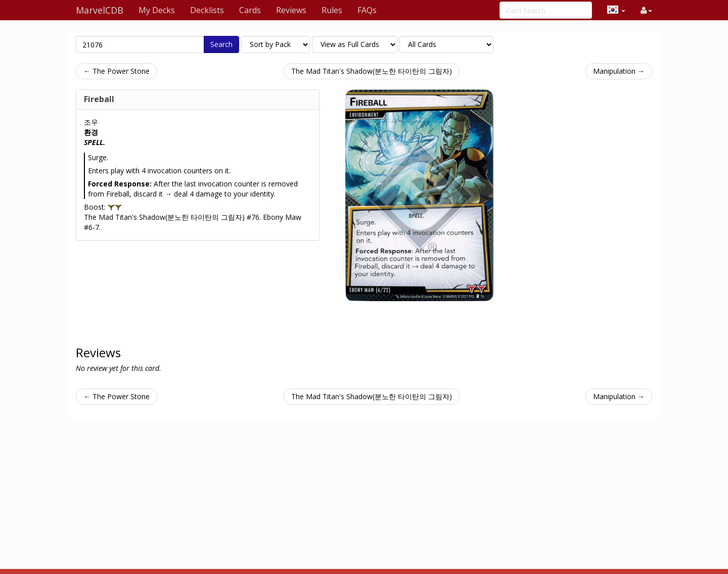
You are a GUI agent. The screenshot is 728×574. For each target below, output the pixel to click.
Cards (250, 10)
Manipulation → (619, 71)
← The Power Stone (117, 71)
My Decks (157, 10)
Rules (332, 10)
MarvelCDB (100, 10)
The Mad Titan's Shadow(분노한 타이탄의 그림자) (372, 71)
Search (221, 44)
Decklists (207, 10)
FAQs (367, 10)
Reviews (291, 10)
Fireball (99, 99)
